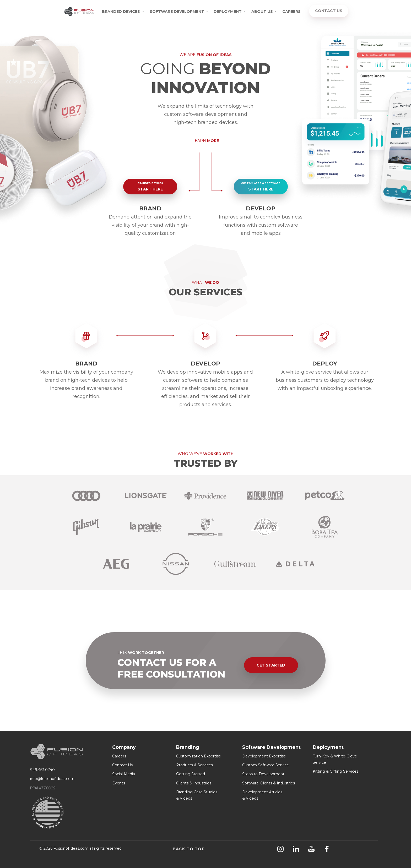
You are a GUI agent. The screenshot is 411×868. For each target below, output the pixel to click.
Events (119, 783)
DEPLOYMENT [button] (228, 12)
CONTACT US (329, 11)
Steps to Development (263, 774)
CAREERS (291, 12)
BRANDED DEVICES (121, 12)
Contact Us (122, 765)
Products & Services (194, 765)
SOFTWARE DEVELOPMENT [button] (177, 12)
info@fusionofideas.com (52, 779)
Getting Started (191, 774)
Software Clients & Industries (269, 783)
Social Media (124, 774)
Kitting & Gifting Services (336, 771)
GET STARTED (271, 665)
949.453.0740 (42, 770)
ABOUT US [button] (263, 12)
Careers (119, 756)
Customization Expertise (199, 756)
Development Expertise (264, 756)
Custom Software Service (266, 765)
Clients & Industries (194, 783)
